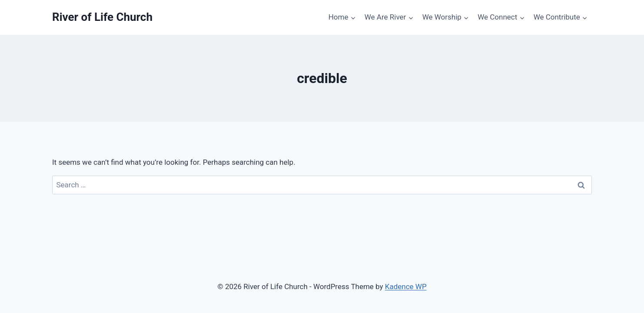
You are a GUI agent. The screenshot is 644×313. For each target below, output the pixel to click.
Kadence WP (406, 286)
